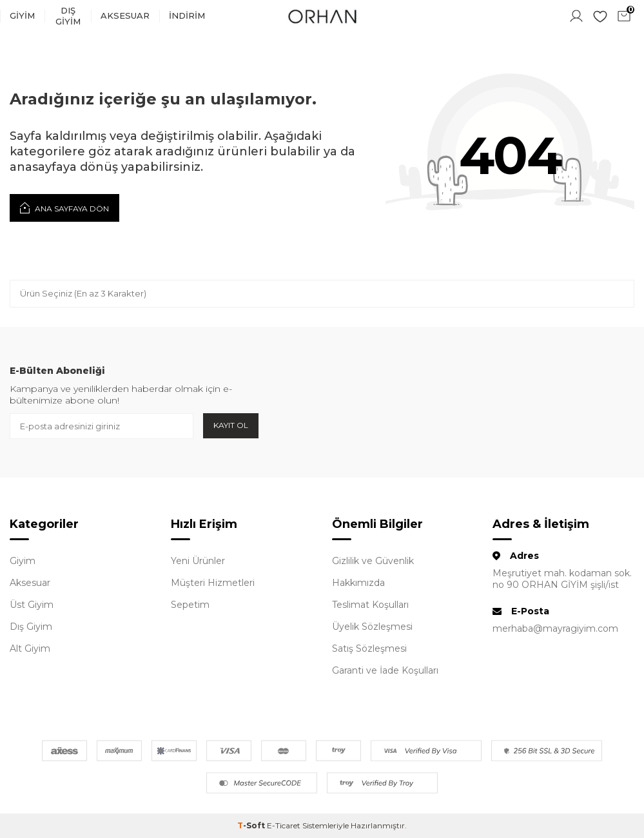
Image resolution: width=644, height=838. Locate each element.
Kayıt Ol (231, 425)
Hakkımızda (358, 583)
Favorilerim (600, 16)
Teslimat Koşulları (370, 605)
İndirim (187, 15)
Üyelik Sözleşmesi (372, 627)
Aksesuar (125, 15)
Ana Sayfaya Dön (64, 208)
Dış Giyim (68, 16)
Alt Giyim (30, 648)
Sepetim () (625, 15)
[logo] (322, 16)
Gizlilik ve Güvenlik (373, 561)
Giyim (22, 15)
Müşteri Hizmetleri (213, 583)
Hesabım (576, 16)
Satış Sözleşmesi (369, 648)
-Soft (252, 825)
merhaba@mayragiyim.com (555, 628)
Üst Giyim (32, 605)
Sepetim (190, 605)
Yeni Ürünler (198, 561)
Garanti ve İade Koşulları (385, 670)
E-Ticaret (284, 825)
